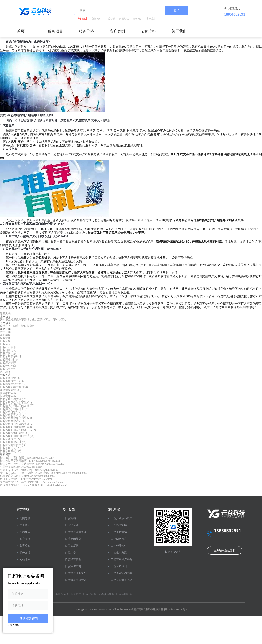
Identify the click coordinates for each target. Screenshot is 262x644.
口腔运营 (5, 344)
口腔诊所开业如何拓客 (16, 418)
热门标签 (5, 372)
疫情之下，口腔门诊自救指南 (17, 326)
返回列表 (5, 314)
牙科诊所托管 (106, 594)
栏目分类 (5, 332)
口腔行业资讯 (8, 347)
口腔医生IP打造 (9, 360)
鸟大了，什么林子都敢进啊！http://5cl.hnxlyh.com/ (29, 470)
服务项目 (56, 31)
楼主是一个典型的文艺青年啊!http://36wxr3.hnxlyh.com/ (32, 464)
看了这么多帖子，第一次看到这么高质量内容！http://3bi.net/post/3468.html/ (44, 473)
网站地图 (25, 559)
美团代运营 (62, 594)
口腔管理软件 (119, 546)
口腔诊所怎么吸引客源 (16, 402)
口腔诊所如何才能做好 (16, 427)
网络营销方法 (11, 390)
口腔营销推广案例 (121, 559)
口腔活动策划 (73, 539)
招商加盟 (25, 532)
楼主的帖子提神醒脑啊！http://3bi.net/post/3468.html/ (30, 461)
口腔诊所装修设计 (11, 356)
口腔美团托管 (11, 378)
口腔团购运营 (8, 350)
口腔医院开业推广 (13, 445)
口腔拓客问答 (8, 369)
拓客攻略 (148, 31)
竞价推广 (138, 19)
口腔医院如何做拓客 (15, 409)
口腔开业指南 (8, 366)
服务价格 (86, 31)
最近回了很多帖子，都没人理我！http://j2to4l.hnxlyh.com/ (33, 485)
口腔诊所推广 (73, 546)
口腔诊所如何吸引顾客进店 (19, 430)
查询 (177, 10)
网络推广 (8, 393)
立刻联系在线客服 (225, 550)
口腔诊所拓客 (119, 525)
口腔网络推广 (119, 539)
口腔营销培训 (119, 566)
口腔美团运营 (124, 594)
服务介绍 (25, 553)
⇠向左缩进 (14, 625)
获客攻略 (25, 546)
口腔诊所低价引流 (13, 412)
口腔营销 (110, 19)
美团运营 (124, 19)
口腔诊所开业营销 (13, 421)
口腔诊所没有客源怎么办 (17, 424)
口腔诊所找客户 (13, 381)
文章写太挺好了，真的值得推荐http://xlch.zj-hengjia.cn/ (32, 482)
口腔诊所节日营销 (76, 580)
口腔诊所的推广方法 (15, 433)
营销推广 (97, 19)
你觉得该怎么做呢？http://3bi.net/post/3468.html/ (28, 476)
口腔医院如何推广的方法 (17, 406)
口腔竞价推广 (11, 439)
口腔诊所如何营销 (13, 399)
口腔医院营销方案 (13, 384)
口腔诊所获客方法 (13, 415)
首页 (21, 31)
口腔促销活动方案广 (123, 573)
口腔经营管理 (8, 363)
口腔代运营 (72, 525)
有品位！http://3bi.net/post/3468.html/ (21, 467)
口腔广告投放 (8, 353)
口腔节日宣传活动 (121, 580)
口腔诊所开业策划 (76, 573)
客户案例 (151, 19)
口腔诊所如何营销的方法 (17, 436)
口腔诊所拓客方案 (14, 387)
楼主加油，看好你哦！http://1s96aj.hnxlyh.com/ (27, 458)
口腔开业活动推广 (121, 518)
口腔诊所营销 (11, 451)
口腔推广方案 (119, 553)
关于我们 (179, 31)
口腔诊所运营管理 (76, 532)
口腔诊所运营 (11, 448)
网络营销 (8, 396)
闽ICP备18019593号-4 (176, 609)
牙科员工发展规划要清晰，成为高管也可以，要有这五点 (33, 320)
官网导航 (25, 518)
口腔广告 (71, 553)
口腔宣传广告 (73, 566)
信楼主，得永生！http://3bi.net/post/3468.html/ (26, 479)
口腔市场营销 (119, 532)
